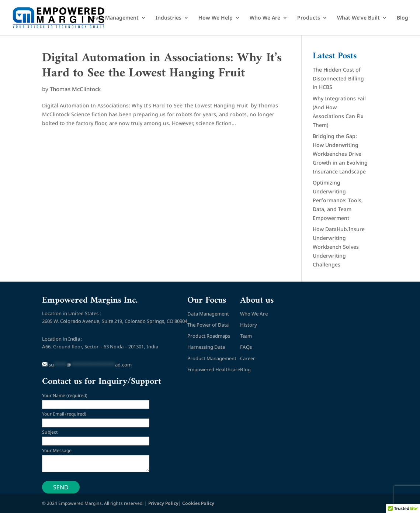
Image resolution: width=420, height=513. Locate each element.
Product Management (212, 358)
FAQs (246, 347)
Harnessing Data (206, 347)
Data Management (115, 18)
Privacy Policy (163, 503)
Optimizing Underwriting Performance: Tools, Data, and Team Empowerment (338, 200)
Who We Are (265, 18)
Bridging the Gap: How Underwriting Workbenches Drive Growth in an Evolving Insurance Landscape (340, 154)
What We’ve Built (358, 18)
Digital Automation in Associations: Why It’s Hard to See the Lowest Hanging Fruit (162, 66)
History (249, 325)
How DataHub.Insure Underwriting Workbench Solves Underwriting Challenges (339, 247)
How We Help (216, 18)
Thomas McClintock (75, 89)
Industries (169, 18)
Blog (402, 18)
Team (246, 336)
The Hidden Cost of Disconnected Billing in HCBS (338, 78)
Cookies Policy (198, 503)
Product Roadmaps (209, 336)
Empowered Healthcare (214, 369)
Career (248, 358)
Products (309, 18)
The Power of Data (208, 325)
